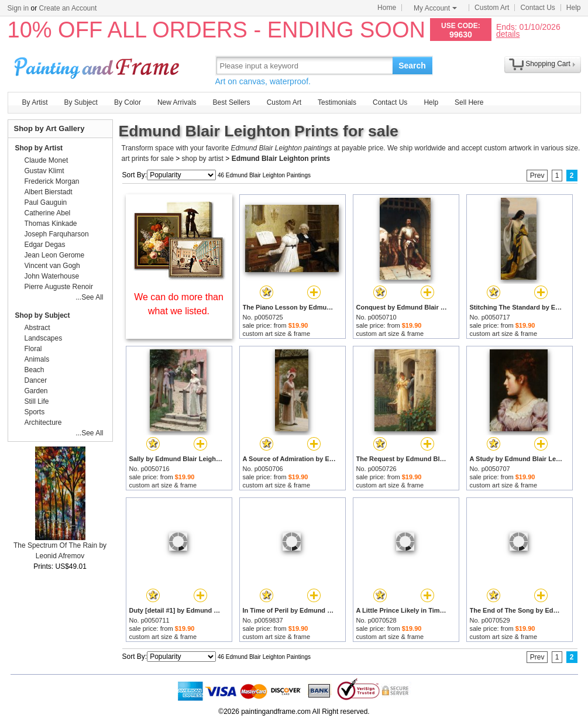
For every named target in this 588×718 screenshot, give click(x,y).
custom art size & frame (277, 334)
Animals (37, 359)
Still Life (37, 401)
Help (574, 8)
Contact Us (537, 8)
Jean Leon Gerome (55, 255)
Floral (33, 349)
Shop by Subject (43, 315)
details (508, 34)
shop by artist (203, 159)
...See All (89, 297)
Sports (35, 412)
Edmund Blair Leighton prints (281, 159)
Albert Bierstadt (49, 192)
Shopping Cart (548, 64)
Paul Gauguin (46, 202)
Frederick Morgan (52, 181)
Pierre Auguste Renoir (59, 287)
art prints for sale (148, 159)
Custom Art (492, 8)
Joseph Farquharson (57, 234)
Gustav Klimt (44, 171)
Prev (537, 176)
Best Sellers (232, 102)
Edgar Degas (45, 245)
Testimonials (337, 102)
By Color (128, 102)
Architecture (43, 422)
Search (412, 66)
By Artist (35, 102)
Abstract (37, 328)
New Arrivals (177, 102)
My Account (435, 8)
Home (387, 8)
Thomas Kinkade (51, 224)
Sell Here (469, 102)
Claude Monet (47, 160)
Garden (36, 391)
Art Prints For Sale (98, 65)
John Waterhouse (52, 276)
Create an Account (68, 8)
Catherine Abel (48, 213)
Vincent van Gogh (52, 266)
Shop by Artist (39, 148)
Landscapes (44, 338)
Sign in (18, 8)
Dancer (36, 380)
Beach (35, 370)
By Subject (81, 102)
